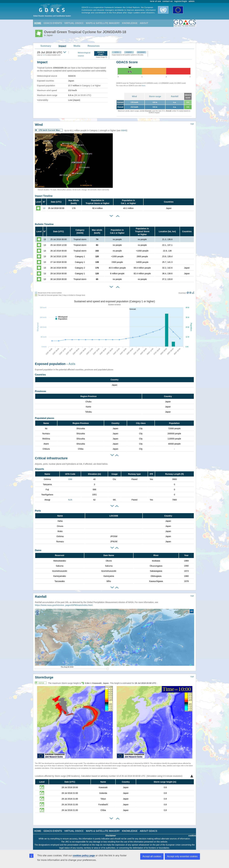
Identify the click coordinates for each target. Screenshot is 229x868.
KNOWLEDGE (130, 23)
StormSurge (44, 675)
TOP (192, 124)
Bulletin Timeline (44, 224)
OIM (70, 479)
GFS (117, 52)
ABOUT (144, 23)
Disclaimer (111, 833)
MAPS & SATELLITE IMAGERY (103, 23)
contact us (168, 1)
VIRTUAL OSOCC (74, 23)
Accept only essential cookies (182, 856)
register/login (181, 1)
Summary (46, 46)
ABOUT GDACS (148, 829)
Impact (62, 46)
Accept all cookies (152, 856)
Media (77, 46)
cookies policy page (84, 856)
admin (192, 1)
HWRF (129, 52)
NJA (70, 500)
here (143, 86)
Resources (94, 46)
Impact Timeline (44, 196)
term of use (156, 1)
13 (44, 208)
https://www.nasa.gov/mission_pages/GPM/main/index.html (64, 603)
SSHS (124, 130)
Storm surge (155, 96)
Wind (134, 96)
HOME (38, 23)
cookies (192, 833)
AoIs (72, 364)
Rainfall (175, 96)
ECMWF (141, 52)
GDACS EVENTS (53, 23)
